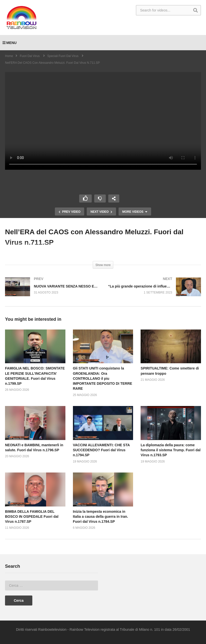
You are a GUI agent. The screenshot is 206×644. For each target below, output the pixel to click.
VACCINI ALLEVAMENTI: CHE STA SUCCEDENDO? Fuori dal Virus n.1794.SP (101, 450)
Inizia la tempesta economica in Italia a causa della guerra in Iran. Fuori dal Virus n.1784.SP (100, 517)
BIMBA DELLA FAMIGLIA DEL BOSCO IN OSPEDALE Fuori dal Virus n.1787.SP (32, 517)
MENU (10, 43)
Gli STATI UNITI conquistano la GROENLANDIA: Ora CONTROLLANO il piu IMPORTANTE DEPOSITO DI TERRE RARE (103, 378)
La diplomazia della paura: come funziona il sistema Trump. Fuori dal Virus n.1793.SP (171, 450)
